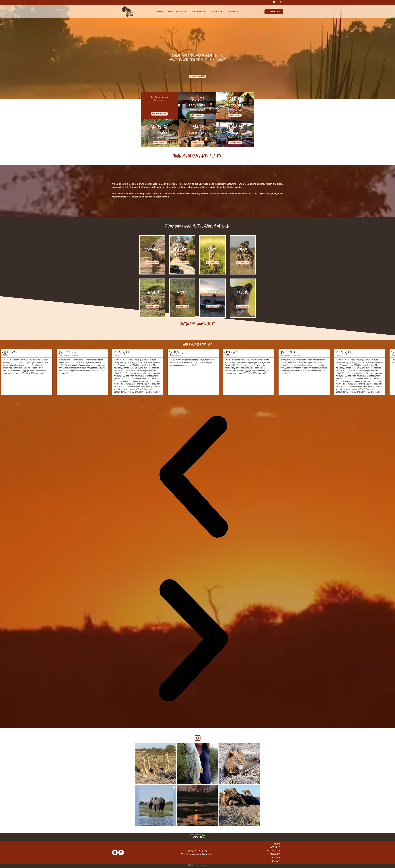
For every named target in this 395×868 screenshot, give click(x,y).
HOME (160, 12)
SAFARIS (217, 12)
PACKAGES (199, 12)
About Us (275, 847)
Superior (160, 127)
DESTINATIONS (177, 12)
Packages (275, 854)
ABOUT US (233, 12)
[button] (274, 12)
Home (277, 844)
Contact (276, 861)
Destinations (273, 851)
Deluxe (197, 127)
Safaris (276, 858)
